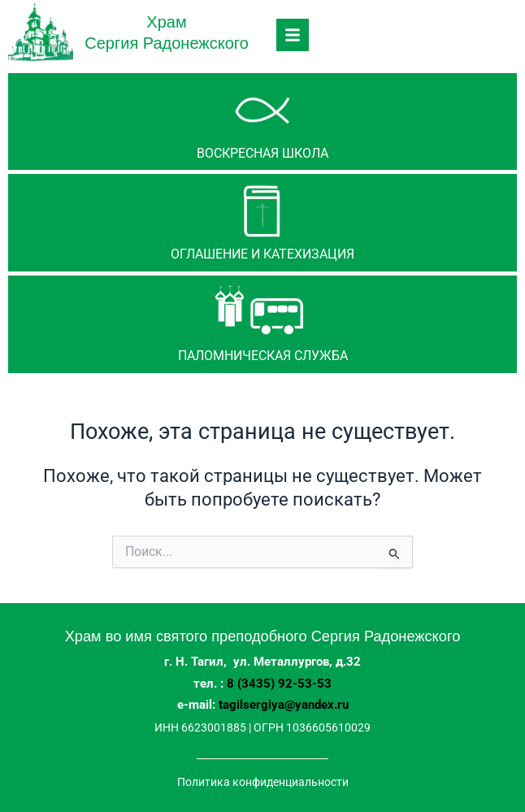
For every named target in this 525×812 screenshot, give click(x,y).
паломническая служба (263, 356)
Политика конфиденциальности (263, 782)
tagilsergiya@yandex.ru (284, 705)
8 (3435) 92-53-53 (279, 684)
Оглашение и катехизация (262, 254)
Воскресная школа (262, 153)
